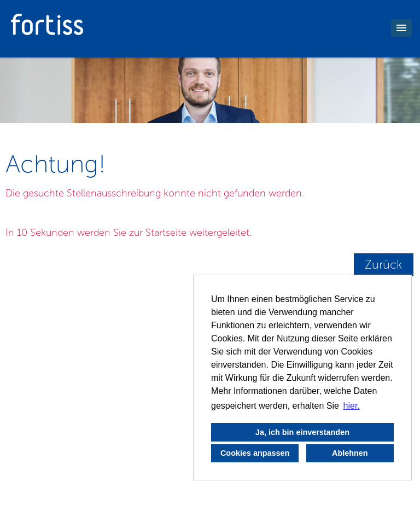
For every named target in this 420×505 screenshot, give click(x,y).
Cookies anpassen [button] (255, 453)
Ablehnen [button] (350, 453)
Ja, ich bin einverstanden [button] (302, 432)
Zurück (384, 265)
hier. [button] (352, 406)
